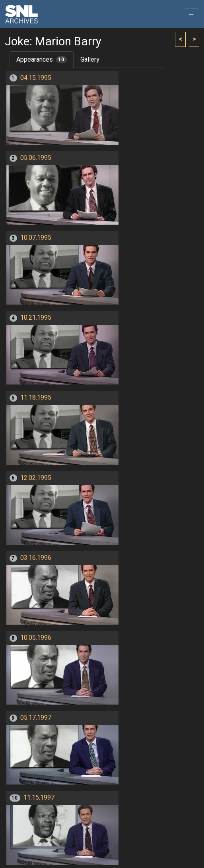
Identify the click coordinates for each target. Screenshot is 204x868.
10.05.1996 (36, 638)
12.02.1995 (36, 478)
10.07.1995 (36, 238)
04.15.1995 (36, 78)
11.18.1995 (36, 398)
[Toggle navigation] (191, 14)
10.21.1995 (36, 318)
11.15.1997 (39, 798)
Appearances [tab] (42, 60)
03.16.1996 (36, 558)
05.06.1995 (36, 158)
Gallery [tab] (90, 60)
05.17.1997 (36, 718)
